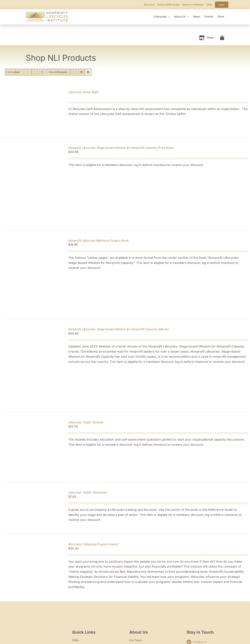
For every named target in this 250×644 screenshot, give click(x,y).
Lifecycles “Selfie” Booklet (86, 422)
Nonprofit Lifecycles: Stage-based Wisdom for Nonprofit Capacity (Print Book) (121, 148)
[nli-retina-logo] (39, 629)
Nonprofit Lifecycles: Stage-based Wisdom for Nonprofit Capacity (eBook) (118, 329)
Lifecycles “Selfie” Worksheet (88, 492)
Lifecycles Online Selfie (84, 92)
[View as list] (88, 72)
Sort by (13, 72)
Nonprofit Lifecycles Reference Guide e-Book (99, 241)
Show (58, 72)
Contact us (200, 642)
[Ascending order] (42, 72)
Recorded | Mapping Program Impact (93, 544)
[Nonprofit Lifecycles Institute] (47, 13)
